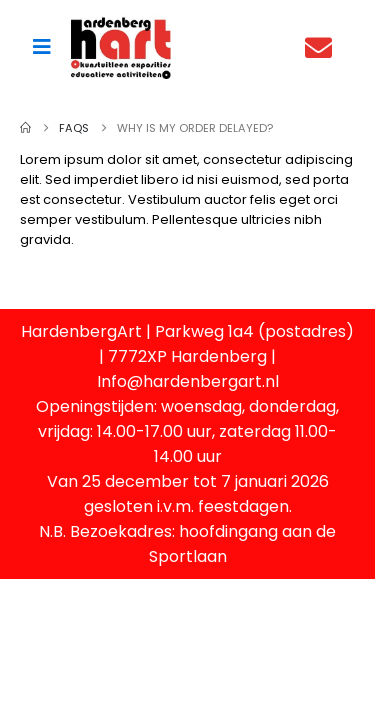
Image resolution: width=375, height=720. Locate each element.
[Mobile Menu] (42, 47)
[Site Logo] (121, 47)
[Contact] (323, 47)
